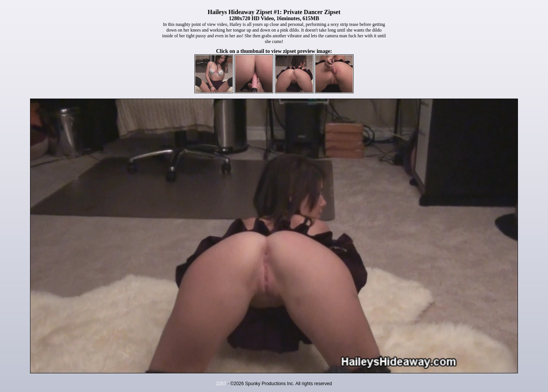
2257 (221, 384)
